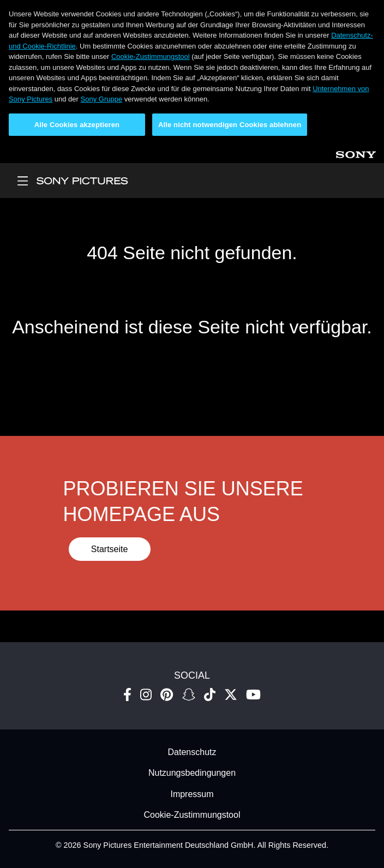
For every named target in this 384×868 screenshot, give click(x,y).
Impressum (192, 794)
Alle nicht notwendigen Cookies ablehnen (230, 125)
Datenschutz (192, 752)
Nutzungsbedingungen (192, 773)
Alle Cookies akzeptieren (77, 125)
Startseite (110, 549)
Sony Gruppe (102, 99)
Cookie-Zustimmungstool (151, 56)
